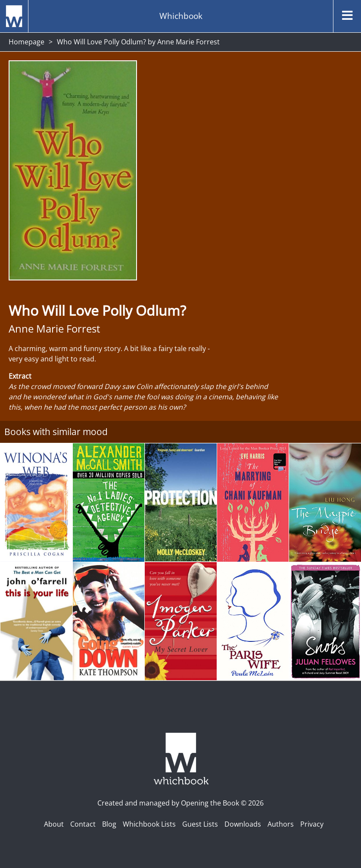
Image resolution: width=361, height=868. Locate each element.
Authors (281, 824)
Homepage (26, 42)
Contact (83, 824)
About (54, 824)
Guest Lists (200, 824)
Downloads (243, 824)
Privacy (312, 824)
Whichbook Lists (149, 824)
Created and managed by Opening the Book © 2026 (180, 803)
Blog (109, 824)
